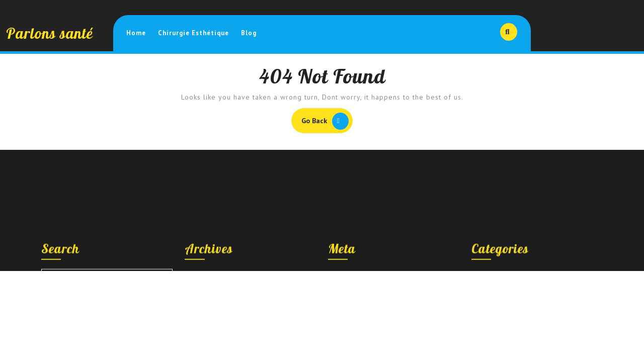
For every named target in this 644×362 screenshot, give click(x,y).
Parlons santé (50, 33)
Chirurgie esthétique (193, 33)
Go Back (327, 122)
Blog (249, 33)
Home (136, 33)
